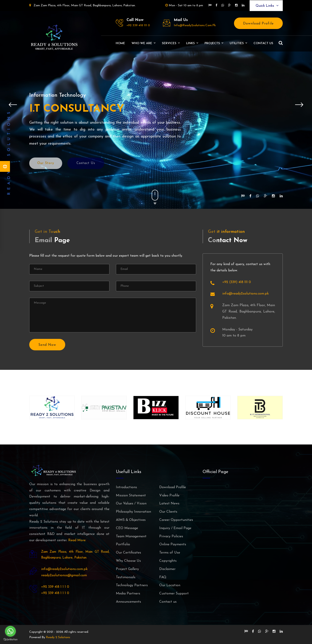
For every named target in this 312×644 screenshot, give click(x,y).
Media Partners (128, 594)
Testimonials (126, 577)
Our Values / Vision (131, 504)
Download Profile (258, 24)
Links (190, 43)
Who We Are (142, 43)
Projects (212, 43)
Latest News (169, 504)
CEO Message (127, 528)
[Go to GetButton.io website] (10, 640)
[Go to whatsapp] (10, 631)
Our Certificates (128, 553)
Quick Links (267, 6)
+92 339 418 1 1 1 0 (55, 587)
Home (120, 43)
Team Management (131, 536)
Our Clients (168, 512)
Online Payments (173, 544)
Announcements (128, 602)
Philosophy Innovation (133, 512)
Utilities (237, 43)
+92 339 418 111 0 (138, 25)
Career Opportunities (176, 520)
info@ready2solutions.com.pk (195, 25)
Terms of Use (170, 553)
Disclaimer (167, 569)
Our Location (170, 585)
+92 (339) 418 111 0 (237, 282)
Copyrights (168, 561)
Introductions (126, 487)
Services (169, 43)
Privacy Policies (171, 536)
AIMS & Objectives (131, 520)
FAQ (163, 577)
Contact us (263, 43)
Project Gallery (127, 569)
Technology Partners (132, 585)
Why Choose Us (128, 561)
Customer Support (174, 594)
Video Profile (169, 496)
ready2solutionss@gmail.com (64, 575)
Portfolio (123, 544)
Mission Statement (131, 496)
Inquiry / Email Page (175, 528)
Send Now (47, 345)
